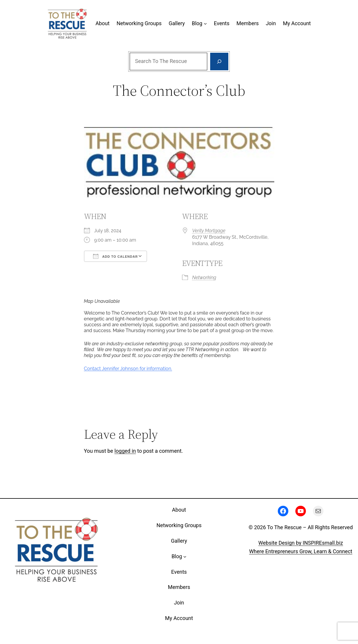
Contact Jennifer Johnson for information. (128, 369)
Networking (204, 277)
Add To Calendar (115, 256)
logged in (125, 451)
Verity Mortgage (209, 231)
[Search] (219, 62)
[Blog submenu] (205, 24)
